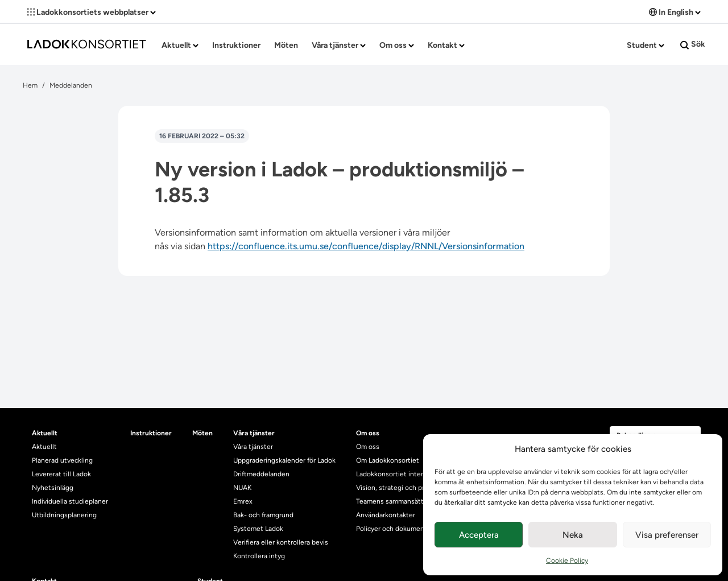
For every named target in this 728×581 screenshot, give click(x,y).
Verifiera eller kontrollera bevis (281, 542)
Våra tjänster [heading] (254, 433)
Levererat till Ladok (61, 474)
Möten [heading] (202, 433)
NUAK (242, 488)
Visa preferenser (667, 535)
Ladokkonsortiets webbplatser (92, 12)
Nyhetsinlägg (53, 488)
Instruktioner (236, 45)
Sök (693, 44)
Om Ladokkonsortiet (388, 460)
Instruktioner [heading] (151, 433)
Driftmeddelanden (261, 474)
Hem (30, 85)
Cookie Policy (567, 561)
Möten (286, 45)
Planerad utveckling (62, 460)
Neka (573, 535)
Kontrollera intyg (259, 556)
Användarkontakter (386, 515)
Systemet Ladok (258, 529)
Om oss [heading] (368, 433)
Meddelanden (71, 85)
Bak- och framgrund (263, 515)
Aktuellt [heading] (45, 433)
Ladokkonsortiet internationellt (405, 474)
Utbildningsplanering (64, 515)
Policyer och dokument (392, 529)
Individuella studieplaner (71, 501)
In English (675, 12)
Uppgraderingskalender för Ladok (284, 460)
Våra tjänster (339, 45)
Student (646, 45)
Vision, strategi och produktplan (406, 488)
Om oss (397, 45)
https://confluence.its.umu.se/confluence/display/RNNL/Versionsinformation (366, 246)
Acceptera (479, 535)
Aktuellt (180, 45)
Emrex (243, 501)
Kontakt (446, 45)
